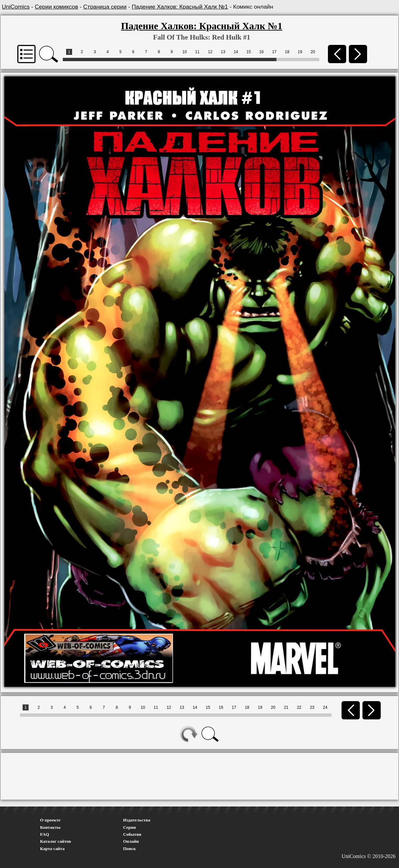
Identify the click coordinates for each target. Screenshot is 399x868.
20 (313, 52)
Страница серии (105, 7)
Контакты (50, 827)
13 (223, 52)
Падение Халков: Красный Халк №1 (180, 7)
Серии (130, 827)
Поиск (130, 849)
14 (236, 52)
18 (287, 52)
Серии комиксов (56, 7)
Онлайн (131, 841)
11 (197, 52)
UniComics (16, 7)
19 (300, 52)
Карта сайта (52, 849)
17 (274, 52)
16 (261, 52)
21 (286, 707)
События (132, 834)
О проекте (50, 820)
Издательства (137, 820)
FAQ (45, 834)
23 (312, 707)
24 (325, 707)
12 (210, 52)
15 (249, 52)
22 (299, 707)
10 (185, 52)
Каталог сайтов (56, 841)
